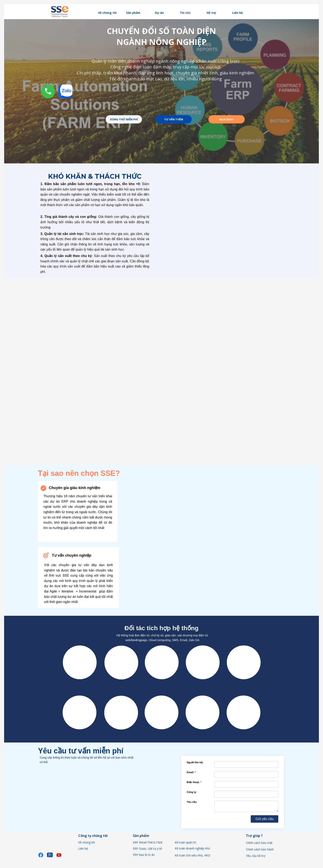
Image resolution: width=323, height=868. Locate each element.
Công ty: (192, 792)
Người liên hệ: (195, 762)
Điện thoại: (193, 782)
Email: (191, 772)
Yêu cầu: (192, 802)
